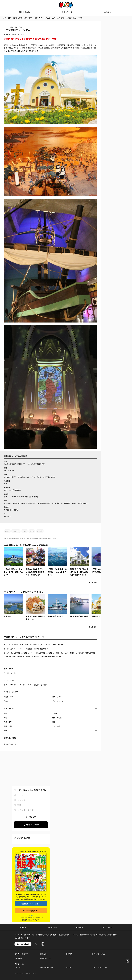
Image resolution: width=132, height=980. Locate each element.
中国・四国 (8, 726)
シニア (24, 531)
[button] (30, 915)
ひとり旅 (40, 531)
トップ (4, 18)
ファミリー (16, 531)
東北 (5, 718)
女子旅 (32, 531)
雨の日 (7, 531)
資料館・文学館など (18, 34)
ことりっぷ (18, 967)
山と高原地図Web (46, 967)
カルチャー (109, 12)
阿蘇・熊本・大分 (30, 18)
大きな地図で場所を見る (36, 464)
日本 (10, 18)
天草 (40, 18)
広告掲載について (46, 958)
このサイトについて (21, 954)
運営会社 (43, 954)
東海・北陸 (8, 722)
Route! (68, 967)
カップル (23, 685)
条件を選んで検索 (31, 825)
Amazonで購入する (31, 911)
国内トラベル (24, 12)
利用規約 (69, 954)
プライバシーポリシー (100, 954)
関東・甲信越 (57, 718)
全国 (5, 713)
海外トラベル (67, 12)
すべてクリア (31, 817)
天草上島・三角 (50, 18)
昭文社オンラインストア (31, 904)
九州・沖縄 (17, 18)
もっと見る (93, 582)
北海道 (55, 713)
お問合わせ (18, 958)
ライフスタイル (58, 701)
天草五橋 (61, 18)
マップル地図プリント (100, 967)
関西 (54, 722)
